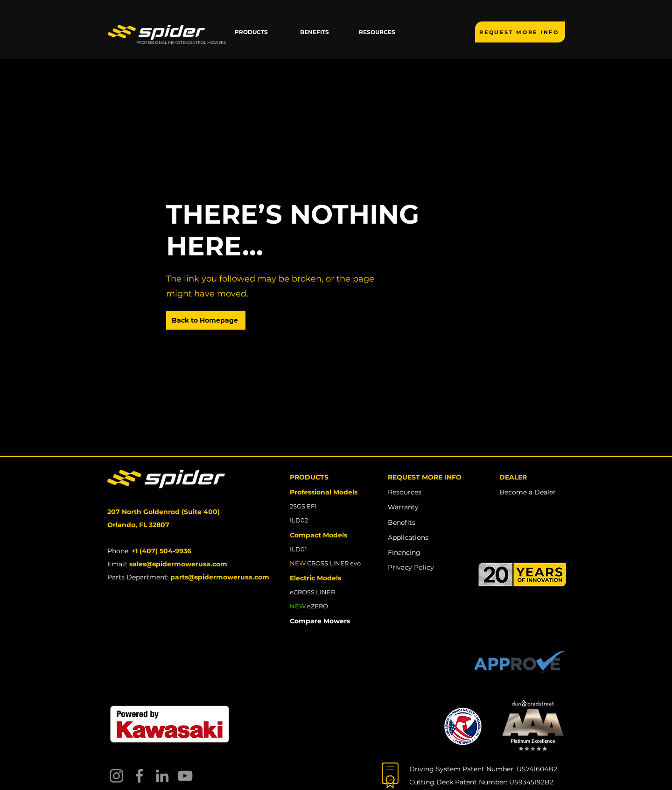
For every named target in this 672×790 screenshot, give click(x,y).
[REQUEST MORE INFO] (520, 32)
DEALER (513, 477)
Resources (405, 492)
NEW (298, 606)
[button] (251, 32)
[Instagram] (116, 776)
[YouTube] (185, 776)
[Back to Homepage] (206, 320)
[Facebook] (139, 776)
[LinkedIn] (162, 776)
